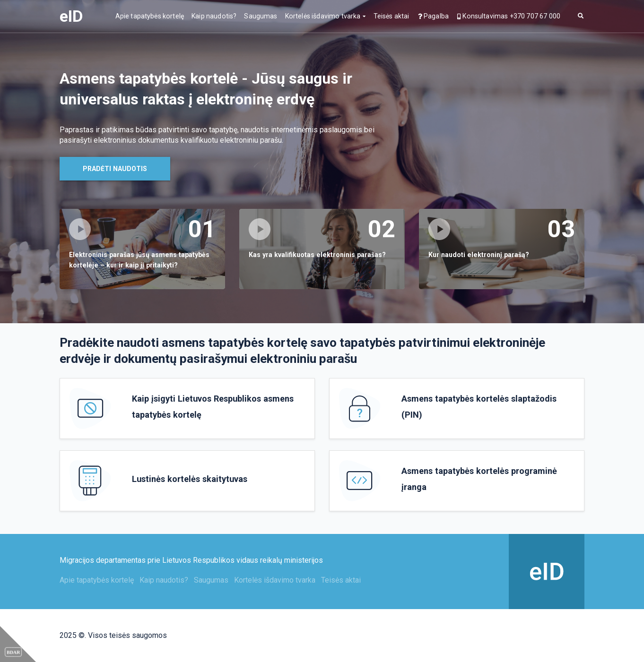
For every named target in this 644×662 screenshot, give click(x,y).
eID (71, 16)
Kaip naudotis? (214, 16)
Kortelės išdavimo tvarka (323, 16)
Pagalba (433, 16)
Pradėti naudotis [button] (115, 169)
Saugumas (261, 16)
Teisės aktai (392, 16)
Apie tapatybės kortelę (150, 16)
